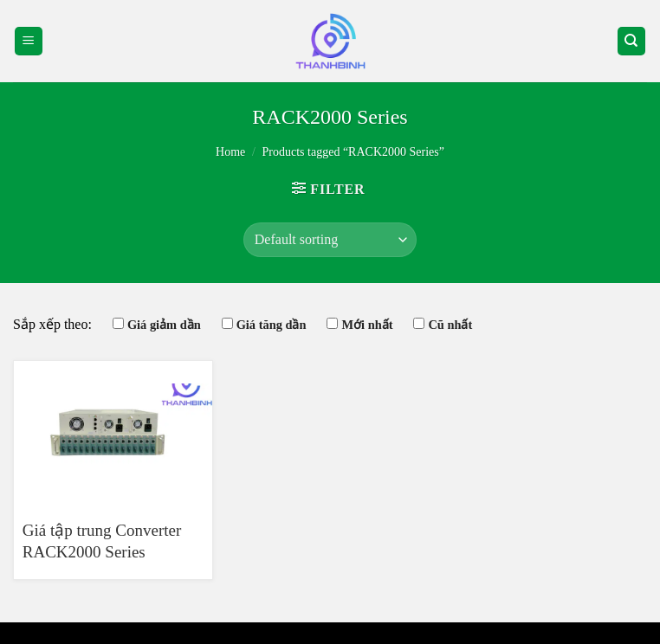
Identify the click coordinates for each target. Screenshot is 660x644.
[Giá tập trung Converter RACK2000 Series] (113, 433)
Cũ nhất (450, 325)
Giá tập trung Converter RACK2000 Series (102, 541)
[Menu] (29, 41)
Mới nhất (367, 325)
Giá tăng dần (272, 325)
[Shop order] (330, 240)
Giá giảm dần (164, 325)
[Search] (632, 41)
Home (230, 152)
